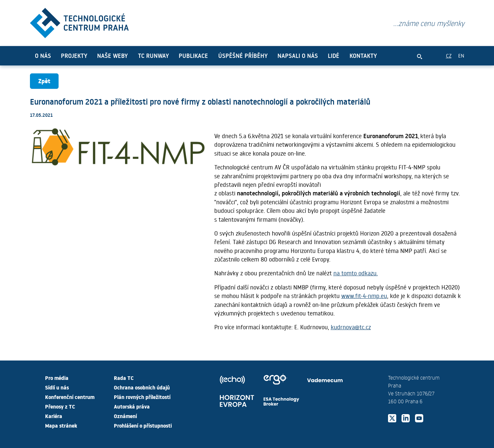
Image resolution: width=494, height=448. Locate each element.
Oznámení (125, 416)
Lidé (334, 56)
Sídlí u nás (57, 387)
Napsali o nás (298, 56)
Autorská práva (132, 406)
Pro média (57, 378)
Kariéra (54, 416)
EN (461, 55)
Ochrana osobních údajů (142, 387)
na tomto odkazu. (356, 273)
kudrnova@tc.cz (351, 327)
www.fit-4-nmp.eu (364, 296)
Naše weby (112, 56)
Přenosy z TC (60, 406)
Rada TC (124, 378)
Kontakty (363, 56)
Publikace (193, 56)
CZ (449, 55)
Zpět (44, 81)
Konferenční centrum (70, 397)
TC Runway (153, 56)
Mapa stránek (61, 425)
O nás (43, 56)
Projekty (74, 56)
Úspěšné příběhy (243, 56)
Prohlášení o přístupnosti (143, 425)
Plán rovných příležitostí (142, 397)
